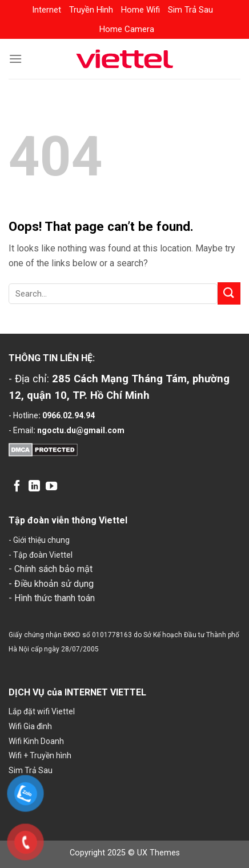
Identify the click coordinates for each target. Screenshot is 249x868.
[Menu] (15, 59)
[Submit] (229, 293)
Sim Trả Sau (190, 10)
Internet (47, 10)
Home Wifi (140, 10)
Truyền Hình (91, 10)
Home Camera (127, 29)
